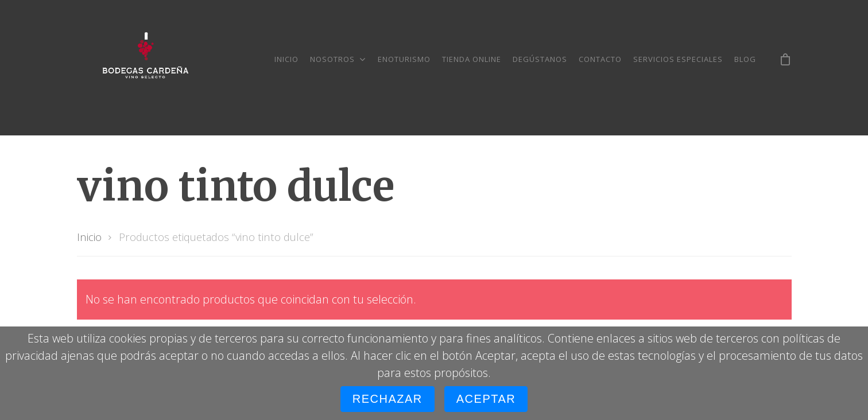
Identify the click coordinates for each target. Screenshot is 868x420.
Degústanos (540, 59)
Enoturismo (404, 59)
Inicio (286, 59)
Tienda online (472, 59)
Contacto (600, 59)
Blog (745, 59)
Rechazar (387, 399)
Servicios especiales (678, 59)
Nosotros (338, 59)
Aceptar (486, 399)
